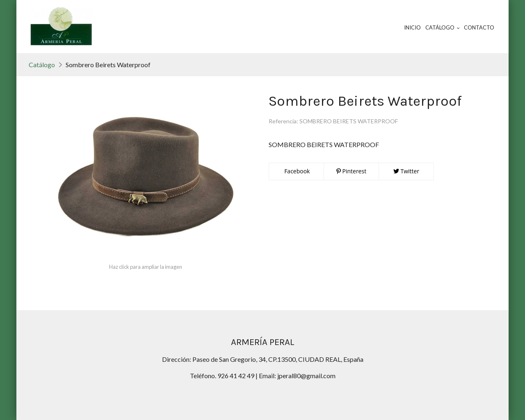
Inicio (412, 27)
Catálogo (42, 65)
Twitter (406, 171)
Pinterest (351, 171)
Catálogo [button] (443, 27)
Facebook (297, 171)
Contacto (479, 27)
